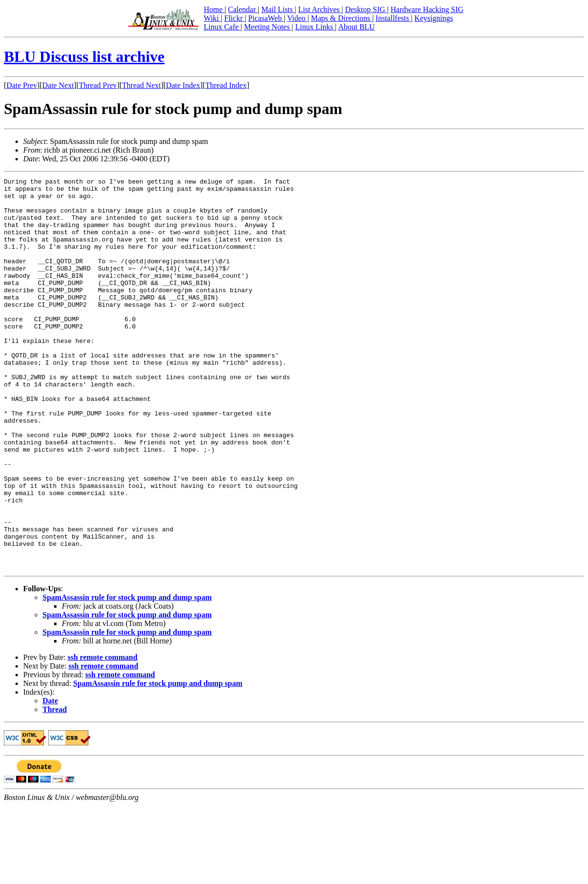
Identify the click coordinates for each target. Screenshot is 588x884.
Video (297, 18)
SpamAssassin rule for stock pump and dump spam (127, 676)
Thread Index (226, 85)
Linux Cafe (222, 27)
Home (214, 9)
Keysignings (434, 18)
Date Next (58, 85)
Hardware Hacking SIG (427, 9)
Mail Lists (278, 9)
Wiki (212, 18)
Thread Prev (98, 85)
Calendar (243, 9)
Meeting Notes (268, 27)
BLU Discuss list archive (84, 57)
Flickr (234, 18)
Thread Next (141, 85)
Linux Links (315, 27)
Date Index (183, 85)
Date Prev (22, 85)
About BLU (356, 27)
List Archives (320, 9)
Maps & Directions (342, 18)
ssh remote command (103, 735)
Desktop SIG (366, 9)
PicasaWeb (266, 18)
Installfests (393, 18)
